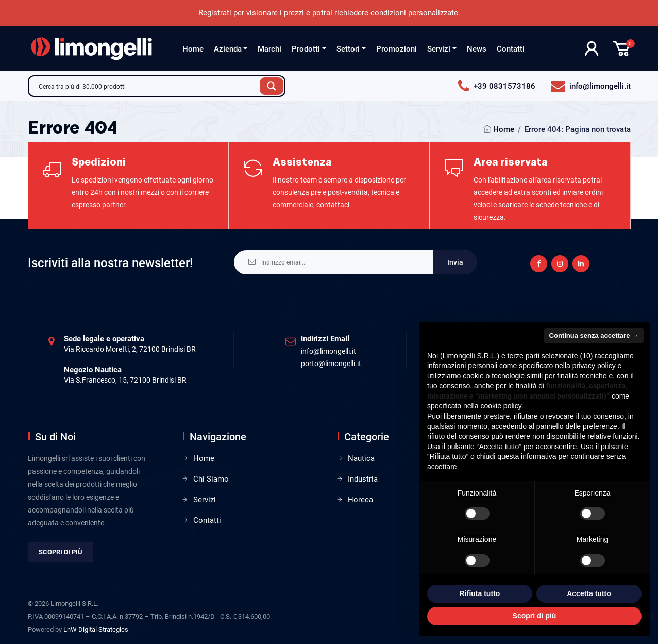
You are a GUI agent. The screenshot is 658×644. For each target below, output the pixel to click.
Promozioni (397, 49)
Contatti (511, 49)
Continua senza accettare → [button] (594, 335)
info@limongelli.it (328, 351)
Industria (363, 479)
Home (193, 49)
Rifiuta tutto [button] (480, 593)
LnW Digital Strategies (96, 629)
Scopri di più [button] (535, 616)
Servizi (439, 49)
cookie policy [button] (501, 406)
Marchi (269, 49)
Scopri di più (61, 552)
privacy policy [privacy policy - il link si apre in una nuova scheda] (594, 366)
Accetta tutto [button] (589, 593)
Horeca (360, 500)
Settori (348, 49)
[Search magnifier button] (272, 86)
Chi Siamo (211, 479)
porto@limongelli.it (331, 364)
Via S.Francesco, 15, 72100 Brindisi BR (125, 380)
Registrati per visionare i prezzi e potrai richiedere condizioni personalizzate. (329, 13)
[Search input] (147, 86)
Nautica (361, 458)
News (477, 49)
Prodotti (306, 49)
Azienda (228, 49)
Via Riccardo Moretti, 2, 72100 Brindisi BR (130, 349)
